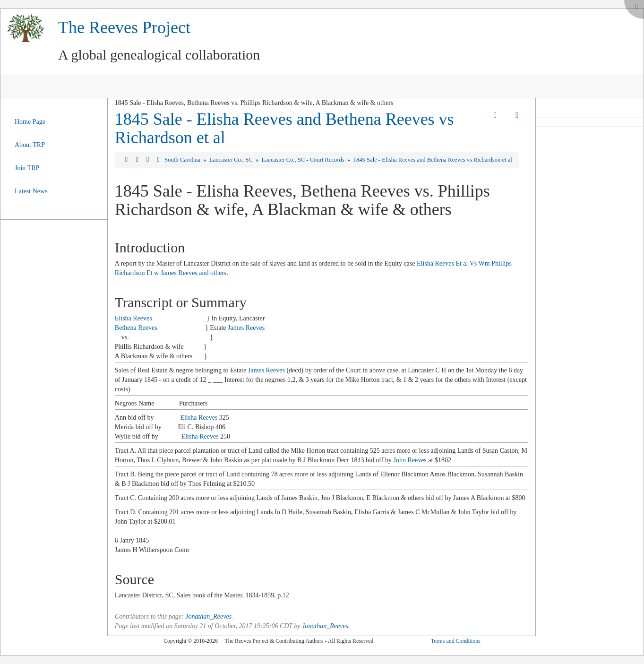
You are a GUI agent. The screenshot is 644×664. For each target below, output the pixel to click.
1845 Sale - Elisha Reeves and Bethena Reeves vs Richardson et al (284, 129)
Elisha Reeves (133, 318)
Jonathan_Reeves (208, 617)
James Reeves (246, 328)
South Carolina (183, 160)
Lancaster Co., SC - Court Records (304, 160)
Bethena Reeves (136, 328)
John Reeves (410, 460)
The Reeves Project (124, 27)
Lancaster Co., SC (232, 160)
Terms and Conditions (456, 641)
